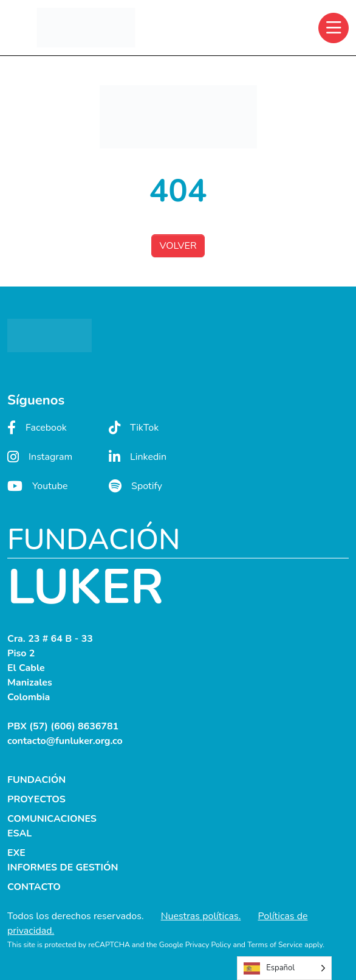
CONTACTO (34, 887)
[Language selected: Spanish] (284, 968)
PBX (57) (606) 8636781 (63, 726)
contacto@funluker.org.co (65, 741)
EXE (16, 853)
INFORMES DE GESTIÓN (63, 867)
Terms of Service (275, 945)
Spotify (135, 486)
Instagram (40, 457)
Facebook (37, 428)
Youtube (38, 486)
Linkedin (138, 457)
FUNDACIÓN (36, 780)
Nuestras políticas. (201, 916)
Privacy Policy (208, 945)
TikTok (134, 428)
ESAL (19, 833)
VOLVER (178, 246)
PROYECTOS (36, 799)
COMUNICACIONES (52, 819)
